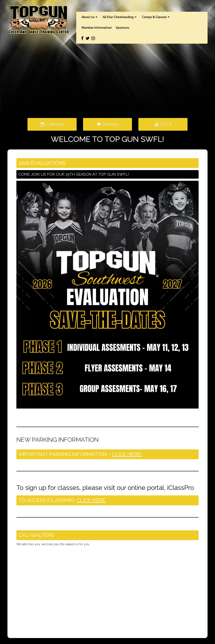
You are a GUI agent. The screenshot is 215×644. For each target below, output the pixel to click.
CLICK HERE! (127, 454)
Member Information (97, 28)
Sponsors (123, 28)
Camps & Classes (156, 17)
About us (90, 17)
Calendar (52, 124)
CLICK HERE (91, 500)
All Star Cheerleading (120, 17)
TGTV (163, 124)
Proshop (108, 124)
